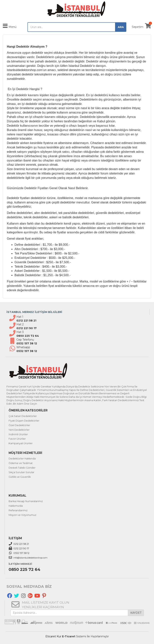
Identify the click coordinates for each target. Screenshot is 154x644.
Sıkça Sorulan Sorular (21, 472)
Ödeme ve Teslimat (21, 463)
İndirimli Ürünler (18, 434)
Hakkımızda (16, 506)
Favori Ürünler (17, 439)
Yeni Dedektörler (19, 430)
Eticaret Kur (53, 636)
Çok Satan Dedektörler (23, 416)
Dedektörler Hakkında (22, 459)
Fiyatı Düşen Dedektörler (24, 421)
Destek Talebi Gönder (22, 468)
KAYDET (136, 613)
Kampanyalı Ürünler (21, 443)
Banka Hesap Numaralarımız (26, 501)
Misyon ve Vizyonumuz (22, 515)
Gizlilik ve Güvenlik (20, 477)
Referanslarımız (18, 510)
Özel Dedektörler (19, 425)
